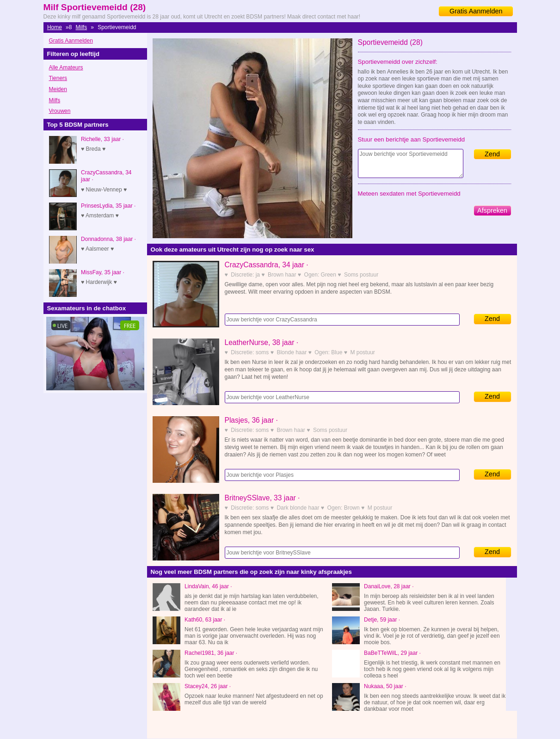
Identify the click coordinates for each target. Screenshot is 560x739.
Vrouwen (60, 111)
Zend (492, 154)
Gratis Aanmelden (476, 11)
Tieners (58, 78)
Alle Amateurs (66, 68)
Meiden (58, 89)
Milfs (82, 27)
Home (55, 27)
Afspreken (492, 210)
